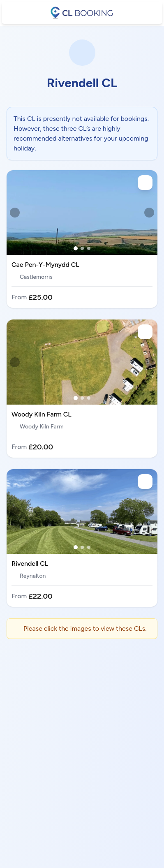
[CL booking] (82, 13)
